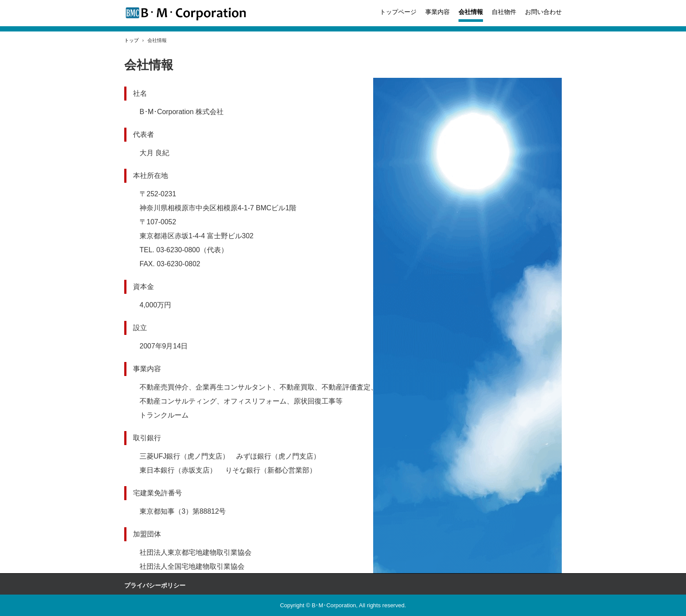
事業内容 (437, 12)
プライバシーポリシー (155, 585)
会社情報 (471, 12)
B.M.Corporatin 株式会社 (186, 13)
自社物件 (504, 12)
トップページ (398, 12)
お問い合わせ (543, 12)
